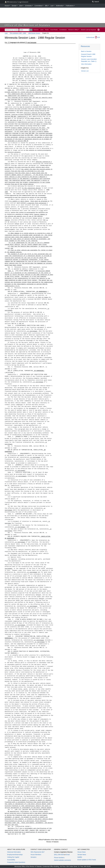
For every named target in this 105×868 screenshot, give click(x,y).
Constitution (63, 30)
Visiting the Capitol (13, 857)
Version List (85, 71)
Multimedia (59, 6)
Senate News (82, 855)
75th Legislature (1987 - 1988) (18, 33)
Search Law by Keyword (88, 30)
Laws (42, 30)
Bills (46, 6)
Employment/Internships (15, 855)
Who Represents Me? (38, 852)
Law (52, 6)
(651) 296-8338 (59, 855)
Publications (70, 6)
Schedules (28, 6)
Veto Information (86, 64)
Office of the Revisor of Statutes (28, 25)
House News (82, 852)
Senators (33, 857)
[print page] (99, 30)
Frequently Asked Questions (16, 862)
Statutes (36, 30)
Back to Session (86, 51)
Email (68, 855)
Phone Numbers (59, 858)
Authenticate (90, 37)
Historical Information (14, 852)
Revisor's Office (73, 30)
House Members (36, 855)
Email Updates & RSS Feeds (87, 860)
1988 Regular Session (34, 33)
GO (31, 30)
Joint (21, 6)
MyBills (80, 857)
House (7, 6)
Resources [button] (85, 46)
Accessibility (11, 860)
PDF (98, 37)
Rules (47, 30)
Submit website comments (62, 860)
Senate (14, 6)
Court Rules (54, 30)
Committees (38, 6)
